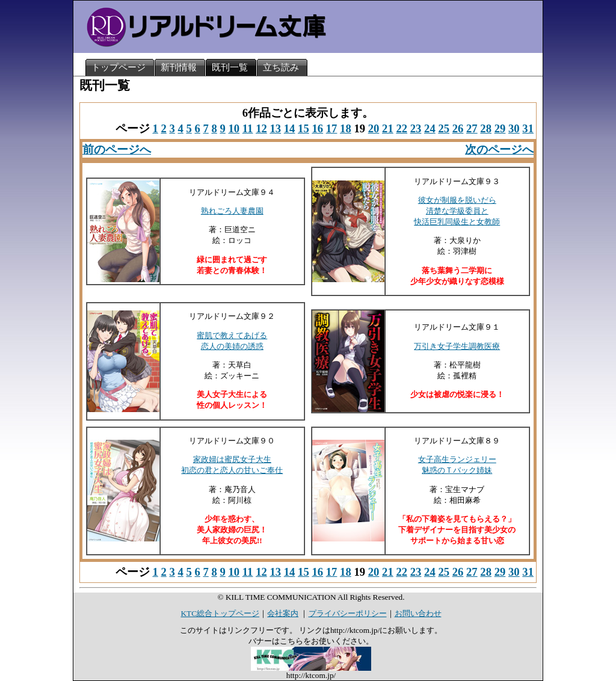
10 (234, 128)
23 (416, 128)
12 (261, 128)
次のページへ (499, 149)
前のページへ (117, 149)
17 (332, 128)
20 (374, 128)
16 (317, 128)
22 (402, 128)
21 (388, 128)
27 (472, 128)
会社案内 (283, 613)
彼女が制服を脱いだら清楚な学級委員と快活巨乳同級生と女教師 (457, 211)
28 (486, 128)
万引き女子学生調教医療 (457, 346)
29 (500, 128)
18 (346, 128)
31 (528, 128)
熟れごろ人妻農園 (232, 211)
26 (458, 128)
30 (514, 128)
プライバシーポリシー (348, 613)
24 (430, 128)
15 (303, 128)
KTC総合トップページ (220, 613)
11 (248, 128)
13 (275, 128)
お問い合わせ (418, 613)
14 (290, 128)
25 (444, 128)
